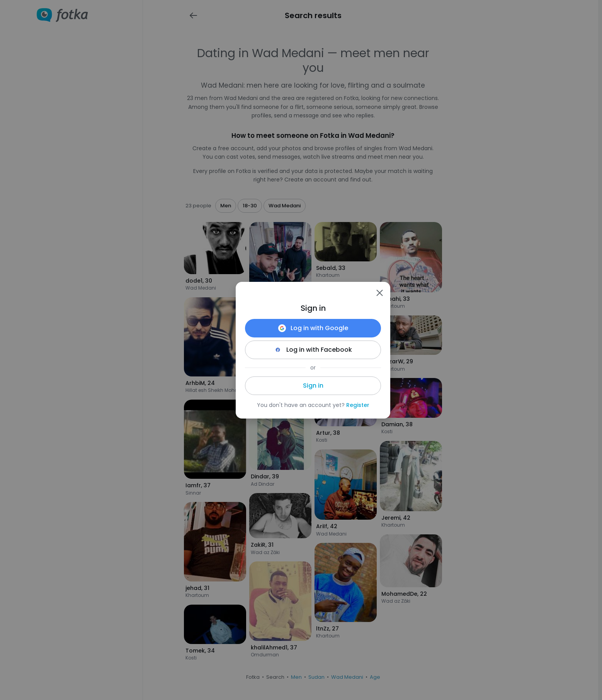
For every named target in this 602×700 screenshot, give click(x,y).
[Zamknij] (379, 293)
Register (358, 405)
